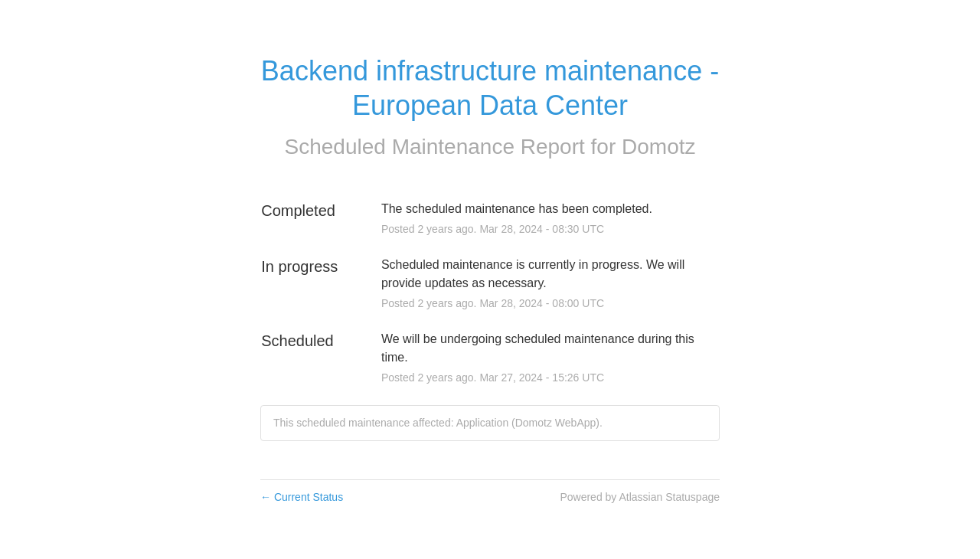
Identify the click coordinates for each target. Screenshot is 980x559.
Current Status (302, 497)
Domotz (658, 147)
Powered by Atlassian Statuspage (640, 497)
